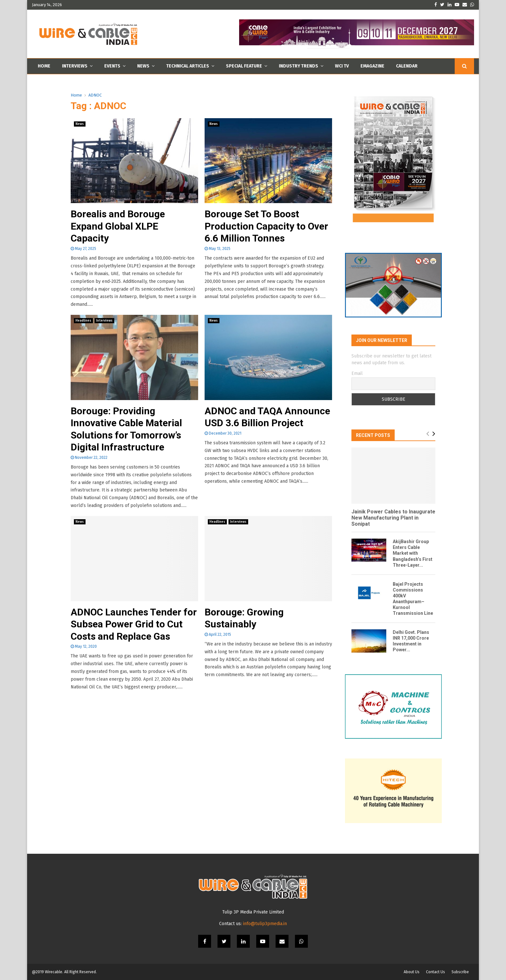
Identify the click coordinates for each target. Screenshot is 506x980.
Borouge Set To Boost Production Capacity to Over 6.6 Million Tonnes (266, 226)
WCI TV (342, 66)
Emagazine (372, 66)
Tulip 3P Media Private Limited (253, 912)
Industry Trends (299, 66)
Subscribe (460, 972)
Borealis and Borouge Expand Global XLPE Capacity (118, 226)
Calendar (407, 66)
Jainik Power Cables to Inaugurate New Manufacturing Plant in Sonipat (393, 518)
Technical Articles (188, 66)
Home (44, 66)
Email (357, 373)
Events (112, 66)
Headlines (83, 321)
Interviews (75, 66)
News (143, 66)
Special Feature (244, 66)
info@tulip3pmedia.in (265, 924)
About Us (412, 972)
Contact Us (435, 972)
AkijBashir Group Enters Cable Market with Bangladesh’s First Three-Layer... (413, 553)
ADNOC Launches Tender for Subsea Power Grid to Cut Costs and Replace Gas (134, 624)
